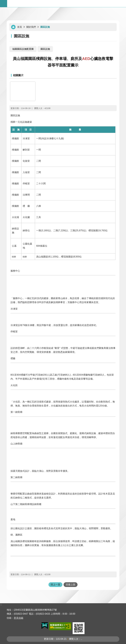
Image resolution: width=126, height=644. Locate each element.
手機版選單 (4, 4)
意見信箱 (19, 618)
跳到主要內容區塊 (2, 2)
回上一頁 (55, 585)
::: (10, 24)
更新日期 (49, 639)
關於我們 (31, 27)
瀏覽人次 (74, 639)
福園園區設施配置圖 (23, 49)
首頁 (20, 27)
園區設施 (45, 27)
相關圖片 (18, 75)
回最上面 (71, 585)
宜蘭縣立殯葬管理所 (67, 4)
